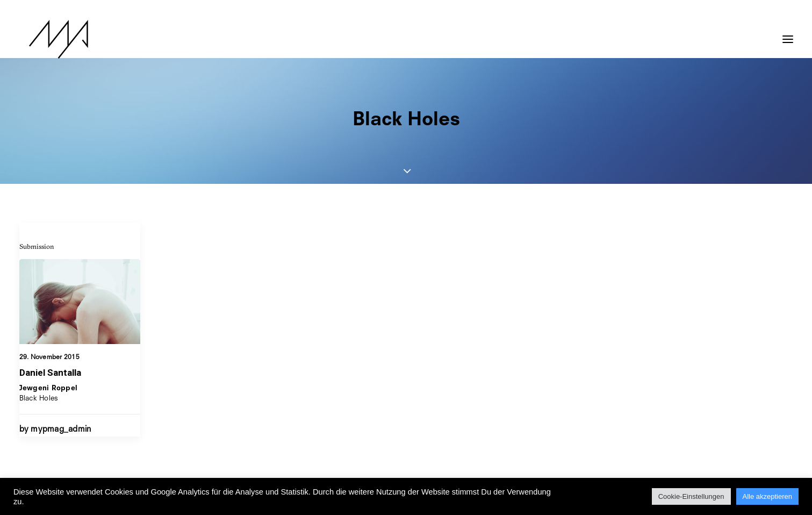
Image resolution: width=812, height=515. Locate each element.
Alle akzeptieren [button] (768, 496)
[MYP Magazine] (49, 39)
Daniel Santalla (50, 373)
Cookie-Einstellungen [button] (691, 496)
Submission (37, 246)
